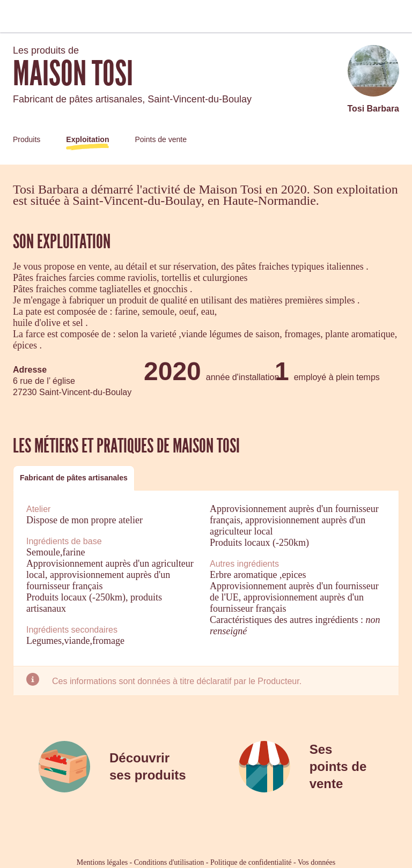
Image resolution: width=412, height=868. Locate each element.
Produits (27, 139)
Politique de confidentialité (251, 862)
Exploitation (87, 139)
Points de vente (161, 139)
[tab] (74, 478)
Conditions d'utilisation (169, 862)
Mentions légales (102, 862)
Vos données (317, 862)
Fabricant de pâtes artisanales (74, 478)
